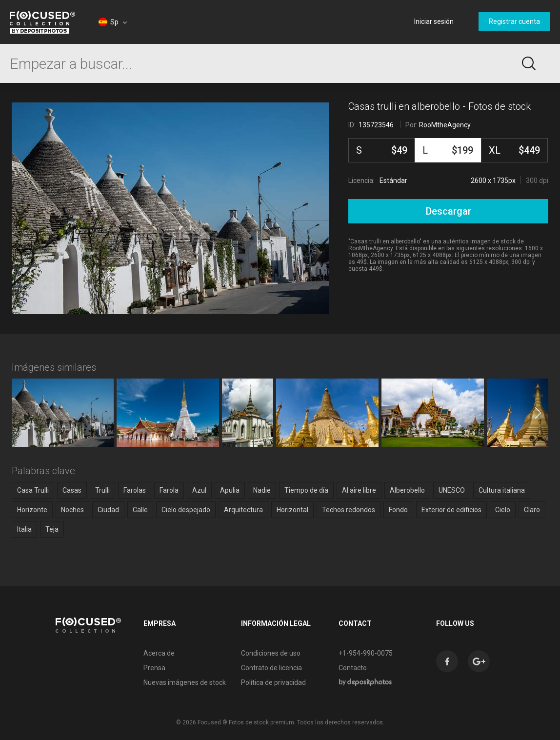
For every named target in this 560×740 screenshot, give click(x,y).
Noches (72, 510)
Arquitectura (243, 510)
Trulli (102, 490)
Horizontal (292, 510)
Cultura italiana (502, 490)
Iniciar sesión (434, 21)
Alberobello (407, 490)
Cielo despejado (186, 510)
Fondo (398, 510)
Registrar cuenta (514, 21)
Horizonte (32, 510)
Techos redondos (349, 510)
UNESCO (452, 490)
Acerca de (159, 653)
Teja (52, 529)
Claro (532, 510)
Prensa (154, 668)
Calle (140, 510)
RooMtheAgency (445, 125)
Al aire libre (359, 490)
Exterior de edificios (451, 510)
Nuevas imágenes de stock (185, 682)
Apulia (230, 490)
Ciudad (108, 510)
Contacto (353, 668)
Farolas (135, 490)
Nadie (262, 490)
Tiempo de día (306, 490)
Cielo (503, 510)
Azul (199, 490)
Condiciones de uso (271, 653)
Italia (24, 529)
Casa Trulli (33, 490)
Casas (72, 490)
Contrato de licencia (271, 668)
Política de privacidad (273, 682)
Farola (169, 490)
